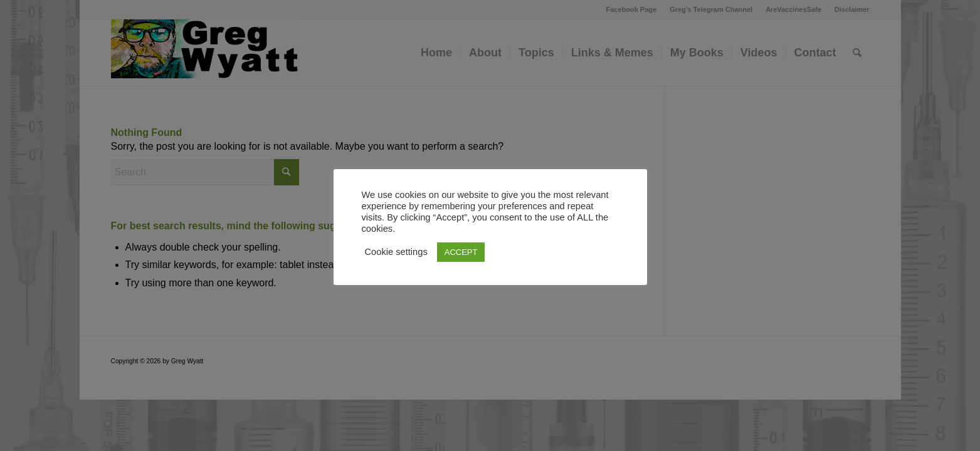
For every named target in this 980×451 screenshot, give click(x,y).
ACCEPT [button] (461, 252)
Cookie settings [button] (396, 252)
